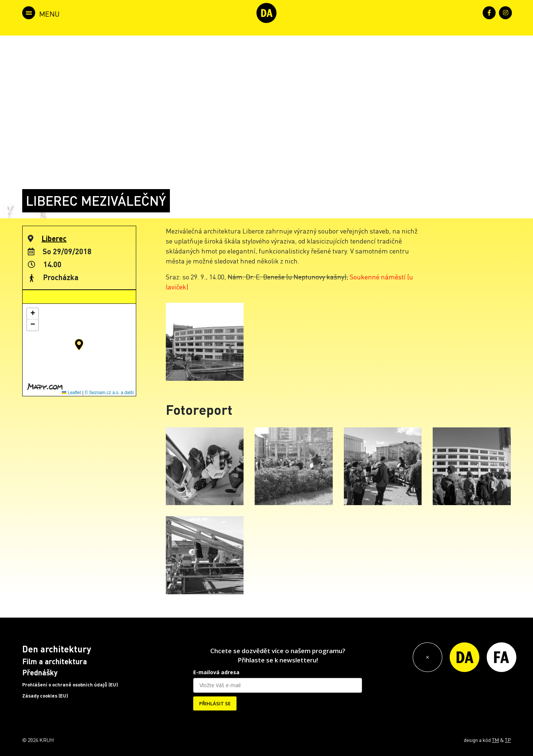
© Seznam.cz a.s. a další (109, 393)
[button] (79, 345)
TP (508, 740)
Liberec (54, 238)
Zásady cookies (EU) (45, 696)
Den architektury (57, 649)
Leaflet (71, 393)
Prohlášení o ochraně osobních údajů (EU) (70, 685)
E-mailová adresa (216, 672)
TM (495, 740)
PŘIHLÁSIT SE (215, 703)
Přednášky (40, 672)
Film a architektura (55, 661)
